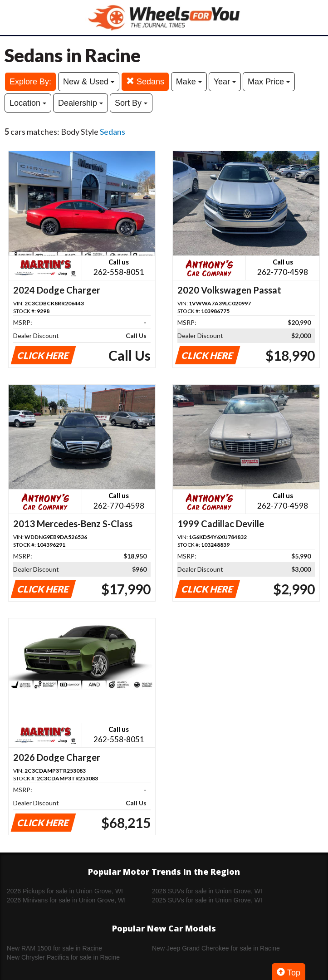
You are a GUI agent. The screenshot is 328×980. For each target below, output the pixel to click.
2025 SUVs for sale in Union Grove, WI (207, 900)
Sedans (145, 81)
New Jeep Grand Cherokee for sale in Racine (216, 948)
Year (225, 82)
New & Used (89, 82)
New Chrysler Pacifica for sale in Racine (63, 957)
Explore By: (30, 82)
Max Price (269, 82)
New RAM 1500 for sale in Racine (54, 948)
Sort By (131, 103)
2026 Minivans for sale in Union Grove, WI (66, 900)
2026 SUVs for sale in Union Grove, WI (207, 891)
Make (189, 82)
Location (28, 103)
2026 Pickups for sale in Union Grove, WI (65, 891)
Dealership (81, 103)
